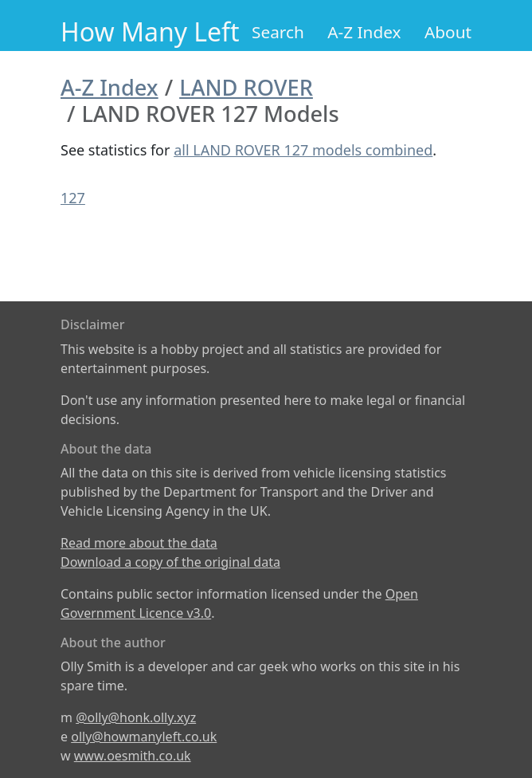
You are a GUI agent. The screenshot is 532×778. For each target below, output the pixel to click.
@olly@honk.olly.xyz (136, 717)
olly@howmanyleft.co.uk (144, 737)
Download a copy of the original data (170, 562)
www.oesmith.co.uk (133, 756)
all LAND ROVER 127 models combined (303, 150)
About (448, 32)
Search (278, 32)
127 (73, 198)
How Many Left (150, 31)
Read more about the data (139, 543)
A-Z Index (364, 32)
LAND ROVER (246, 87)
